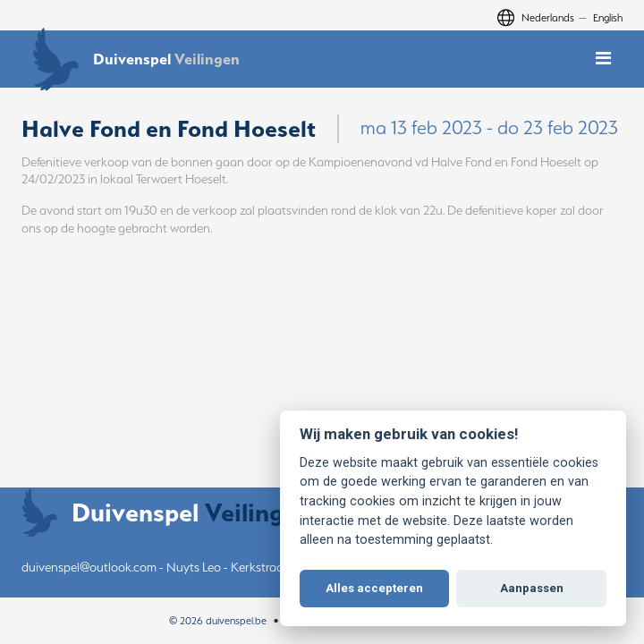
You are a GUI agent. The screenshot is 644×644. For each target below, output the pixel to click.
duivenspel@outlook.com (89, 567)
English (608, 17)
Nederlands (548, 17)
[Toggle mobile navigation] (603, 59)
